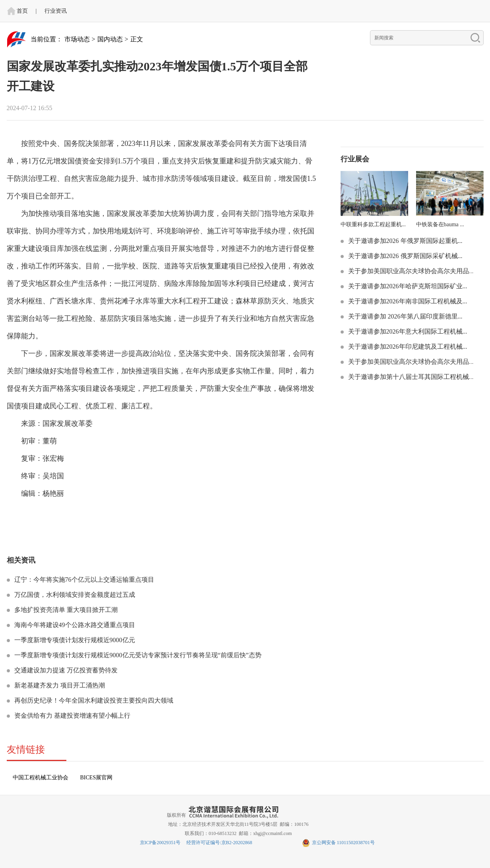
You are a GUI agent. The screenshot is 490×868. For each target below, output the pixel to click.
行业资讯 (56, 11)
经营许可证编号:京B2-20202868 (219, 843)
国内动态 (110, 39)
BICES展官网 (97, 778)
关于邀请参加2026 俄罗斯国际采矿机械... (405, 256)
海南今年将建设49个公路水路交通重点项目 (74, 625)
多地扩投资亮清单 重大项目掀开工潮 (65, 610)
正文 (137, 39)
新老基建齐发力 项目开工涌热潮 (59, 685)
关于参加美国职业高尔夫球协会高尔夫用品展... (413, 271)
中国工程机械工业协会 (41, 778)
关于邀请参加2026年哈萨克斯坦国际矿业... (407, 286)
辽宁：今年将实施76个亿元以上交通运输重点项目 (83, 580)
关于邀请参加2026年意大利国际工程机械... (407, 331)
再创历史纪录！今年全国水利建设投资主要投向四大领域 (93, 700)
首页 (22, 11)
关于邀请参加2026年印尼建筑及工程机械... (407, 347)
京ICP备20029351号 (160, 843)
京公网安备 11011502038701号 (338, 843)
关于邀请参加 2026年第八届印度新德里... (405, 316)
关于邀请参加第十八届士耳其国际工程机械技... (413, 377)
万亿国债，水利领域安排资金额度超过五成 (74, 595)
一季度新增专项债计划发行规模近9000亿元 (74, 640)
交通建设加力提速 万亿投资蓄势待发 (65, 670)
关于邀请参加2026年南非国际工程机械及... (407, 301)
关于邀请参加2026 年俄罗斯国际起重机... (405, 241)
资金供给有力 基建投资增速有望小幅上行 (72, 716)
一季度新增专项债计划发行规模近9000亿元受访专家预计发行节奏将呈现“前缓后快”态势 (137, 655)
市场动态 (77, 39)
